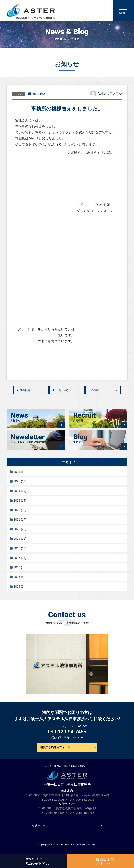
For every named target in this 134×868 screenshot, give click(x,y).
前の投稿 (25, 390)
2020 (20, 529)
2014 (19, 586)
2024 (20, 491)
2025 (20, 481)
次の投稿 (94, 390)
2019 (20, 539)
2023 (20, 500)
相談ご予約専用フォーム (55, 747)
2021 (20, 519)
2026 (19, 472)
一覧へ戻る (62, 390)
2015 (19, 577)
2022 (20, 510)
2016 (19, 567)
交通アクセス (40, 826)
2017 (20, 558)
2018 (20, 548)
